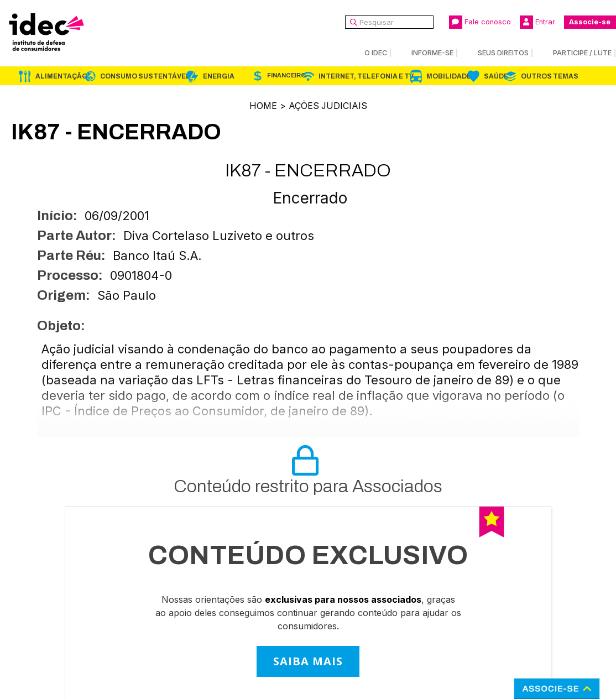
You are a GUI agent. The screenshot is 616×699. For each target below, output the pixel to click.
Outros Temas (550, 76)
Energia (219, 76)
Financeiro (286, 75)
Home (263, 106)
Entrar (537, 22)
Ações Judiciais (328, 106)
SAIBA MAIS (308, 661)
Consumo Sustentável (145, 76)
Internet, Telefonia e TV (366, 76)
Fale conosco (480, 22)
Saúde (496, 76)
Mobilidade (449, 76)
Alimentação (61, 76)
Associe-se (590, 22)
